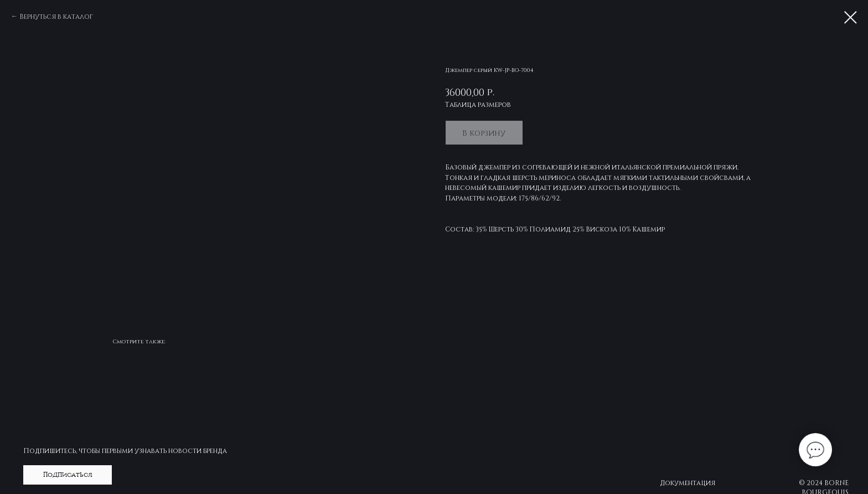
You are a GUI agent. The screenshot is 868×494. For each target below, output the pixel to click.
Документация (688, 482)
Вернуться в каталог (56, 16)
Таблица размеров (478, 104)
